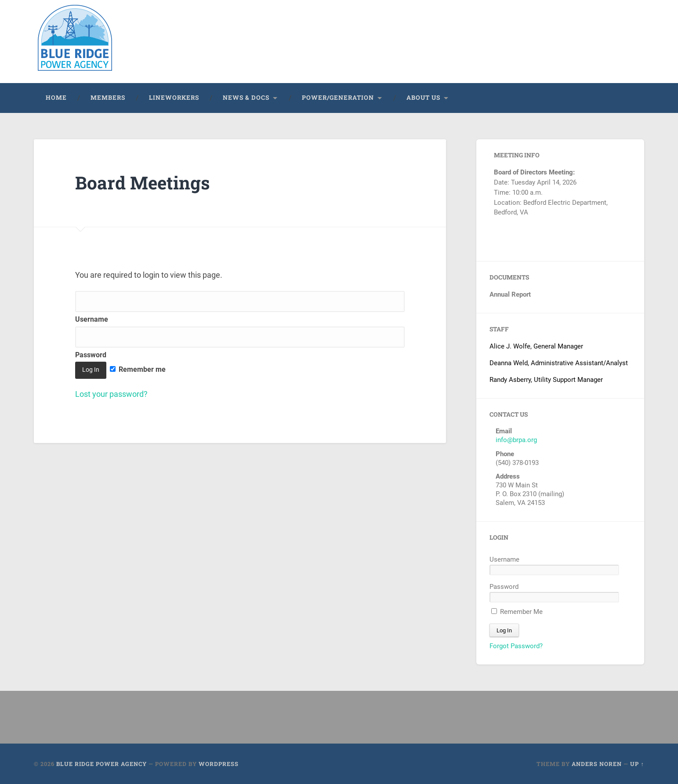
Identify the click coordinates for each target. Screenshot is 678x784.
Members (108, 97)
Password (504, 586)
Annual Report (510, 294)
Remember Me (517, 611)
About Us (423, 97)
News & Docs (246, 97)
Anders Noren (597, 763)
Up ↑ (637, 763)
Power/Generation (338, 97)
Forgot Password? (516, 646)
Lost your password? (111, 394)
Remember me (138, 369)
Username (504, 559)
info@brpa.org (516, 439)
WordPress (219, 763)
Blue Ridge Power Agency (102, 763)
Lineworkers (174, 97)
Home (56, 97)
